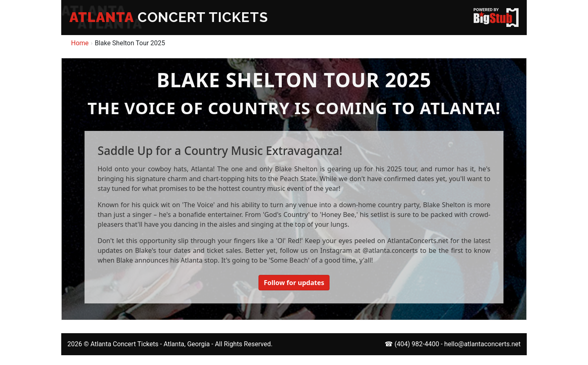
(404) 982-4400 (417, 344)
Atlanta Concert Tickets (124, 344)
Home (80, 43)
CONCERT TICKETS (169, 17)
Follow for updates (294, 283)
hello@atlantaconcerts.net (482, 344)
